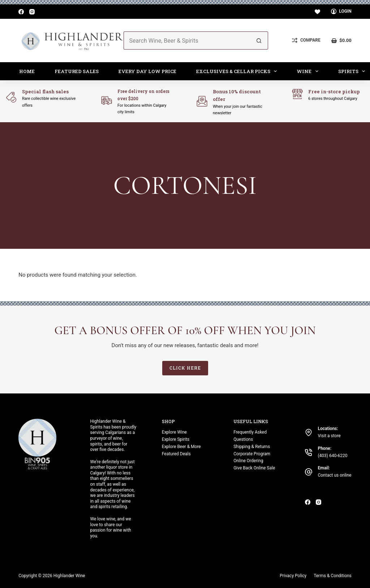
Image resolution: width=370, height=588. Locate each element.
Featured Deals (176, 454)
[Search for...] (187, 41)
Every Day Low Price (147, 71)
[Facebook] (21, 12)
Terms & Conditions (333, 576)
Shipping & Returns (252, 447)
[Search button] (259, 41)
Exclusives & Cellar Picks (238, 71)
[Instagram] (32, 12)
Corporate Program (252, 454)
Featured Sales (77, 71)
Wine (309, 71)
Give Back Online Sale (254, 468)
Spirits (353, 71)
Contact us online (334, 475)
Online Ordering (248, 461)
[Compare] (306, 41)
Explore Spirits (176, 439)
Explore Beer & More (181, 447)
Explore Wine (174, 432)
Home (27, 71)
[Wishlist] (317, 12)
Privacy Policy (293, 576)
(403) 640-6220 (332, 456)
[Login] (341, 12)
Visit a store (329, 436)
